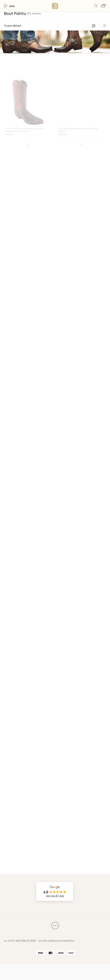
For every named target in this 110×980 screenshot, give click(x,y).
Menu (12, 6)
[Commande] (44, 26)
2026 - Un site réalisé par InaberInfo (52, 941)
